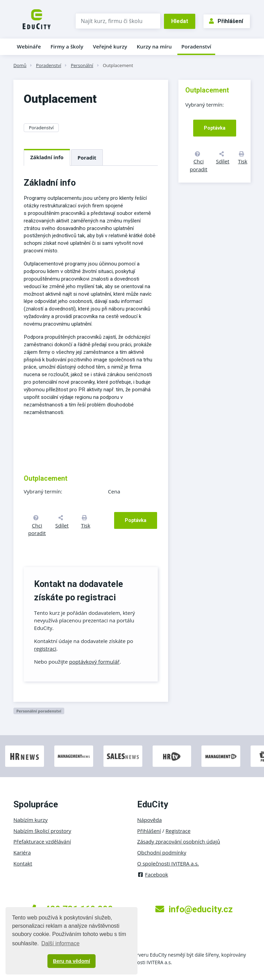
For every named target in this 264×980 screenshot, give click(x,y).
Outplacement (118, 65)
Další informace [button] (60, 943)
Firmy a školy (67, 46)
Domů (20, 65)
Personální (82, 65)
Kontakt (23, 863)
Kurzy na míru (154, 46)
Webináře (29, 46)
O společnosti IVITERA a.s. (168, 863)
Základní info (47, 157)
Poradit (87, 157)
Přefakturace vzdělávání (42, 841)
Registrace (178, 831)
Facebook (153, 874)
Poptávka (136, 520)
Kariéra (22, 852)
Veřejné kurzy (110, 46)
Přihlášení (226, 21)
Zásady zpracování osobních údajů (179, 841)
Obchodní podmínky (162, 852)
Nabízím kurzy (30, 820)
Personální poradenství (39, 711)
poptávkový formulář (94, 662)
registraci (45, 649)
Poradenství (196, 46)
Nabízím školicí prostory (42, 831)
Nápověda (150, 820)
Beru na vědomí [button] (71, 961)
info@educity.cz (194, 909)
